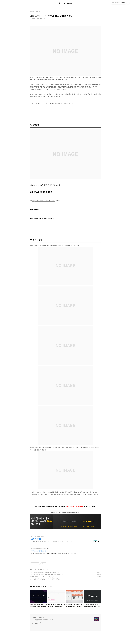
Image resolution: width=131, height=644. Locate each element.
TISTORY (66, 641)
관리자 (71, 641)
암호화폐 (32, 575)
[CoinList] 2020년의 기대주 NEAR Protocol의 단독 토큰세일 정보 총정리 (45, 585)
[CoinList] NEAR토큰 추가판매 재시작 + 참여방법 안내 (41, 581)
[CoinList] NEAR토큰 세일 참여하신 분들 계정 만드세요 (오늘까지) (43, 577)
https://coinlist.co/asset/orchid (44, 201)
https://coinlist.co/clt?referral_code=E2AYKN (58, 103)
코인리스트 (37, 575)
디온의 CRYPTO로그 (65, 3)
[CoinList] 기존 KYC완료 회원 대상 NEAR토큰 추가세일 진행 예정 (43, 583)
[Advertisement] (65, 549)
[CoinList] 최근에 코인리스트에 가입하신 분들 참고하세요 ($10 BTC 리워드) (45, 579)
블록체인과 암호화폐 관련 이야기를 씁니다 (43, 625)
